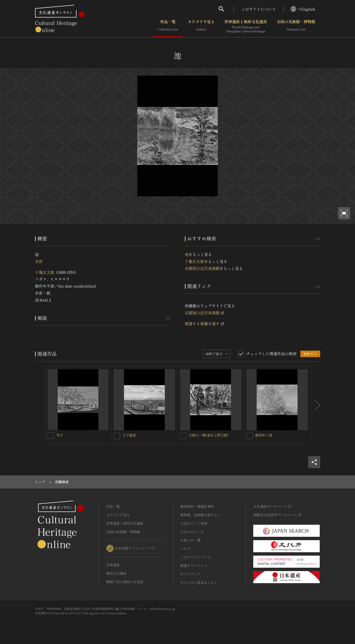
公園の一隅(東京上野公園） (210, 435)
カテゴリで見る (201, 26)
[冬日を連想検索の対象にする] (51, 436)
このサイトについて (259, 9)
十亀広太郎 (45, 272)
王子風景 (129, 435)
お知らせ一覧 (190, 540)
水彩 (39, 261)
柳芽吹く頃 (264, 435)
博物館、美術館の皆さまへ (201, 515)
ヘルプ (185, 549)
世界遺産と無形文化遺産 (246, 26)
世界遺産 (113, 565)
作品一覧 (168, 26)
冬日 (60, 435)
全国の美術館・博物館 (296, 26)
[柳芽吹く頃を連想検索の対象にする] (250, 436)
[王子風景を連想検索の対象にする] (117, 436)
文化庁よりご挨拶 (194, 523)
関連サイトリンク (194, 566)
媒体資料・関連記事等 (197, 506)
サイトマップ (190, 574)
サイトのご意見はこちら (199, 582)
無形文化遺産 (116, 573)
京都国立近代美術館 (202, 268)
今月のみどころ (192, 532)
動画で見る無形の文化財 (125, 582)
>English (303, 9)
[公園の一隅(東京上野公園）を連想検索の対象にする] (183, 436)
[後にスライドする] (315, 405)
